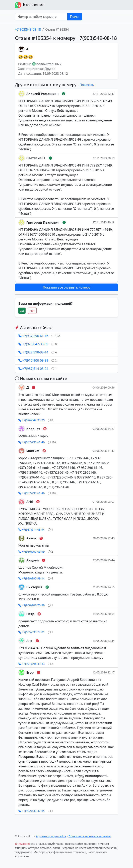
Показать (87, 85)
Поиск (75, 17)
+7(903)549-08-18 (28, 29)
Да (22, 311)
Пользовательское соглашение (90, 836)
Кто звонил (30, 5)
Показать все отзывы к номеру (66, 287)
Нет (32, 311)
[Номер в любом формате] (41, 17)
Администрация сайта (51, 836)
